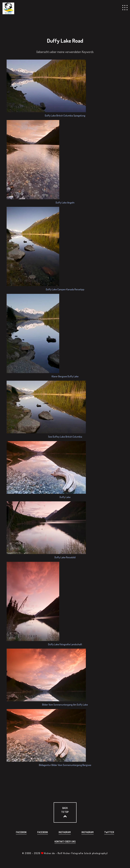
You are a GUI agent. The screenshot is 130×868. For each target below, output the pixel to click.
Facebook (21, 832)
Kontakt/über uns (65, 842)
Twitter (109, 832)
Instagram (65, 832)
